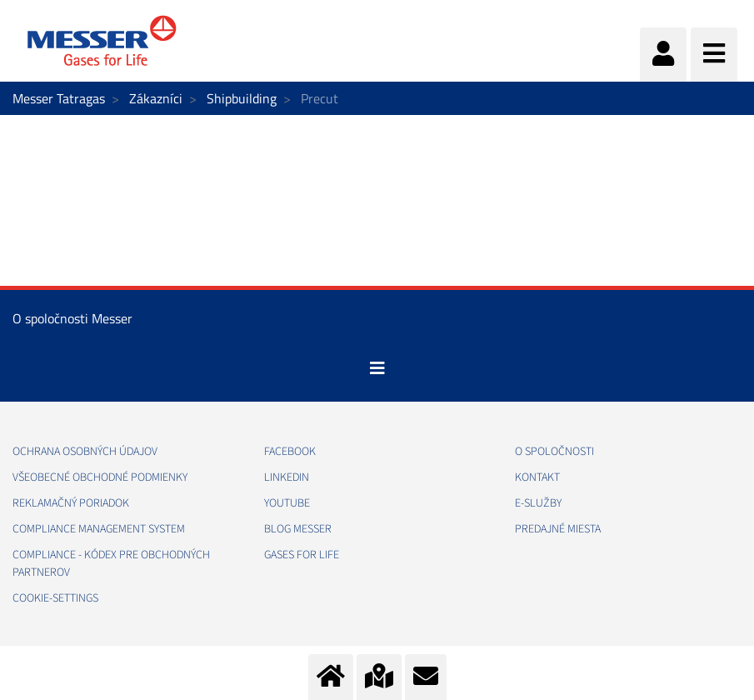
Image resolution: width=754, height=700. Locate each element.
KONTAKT (537, 477)
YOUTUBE (287, 503)
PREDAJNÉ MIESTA (558, 529)
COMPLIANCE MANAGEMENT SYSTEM (99, 529)
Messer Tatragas (59, 98)
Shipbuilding (242, 98)
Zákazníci (156, 98)
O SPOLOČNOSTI (554, 452)
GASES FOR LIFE (302, 555)
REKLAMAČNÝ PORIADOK (71, 503)
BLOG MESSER (298, 529)
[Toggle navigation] (377, 368)
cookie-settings (55, 598)
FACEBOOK (290, 452)
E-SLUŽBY (538, 503)
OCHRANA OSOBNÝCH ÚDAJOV (85, 452)
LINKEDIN (287, 477)
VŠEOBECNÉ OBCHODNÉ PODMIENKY (100, 477)
